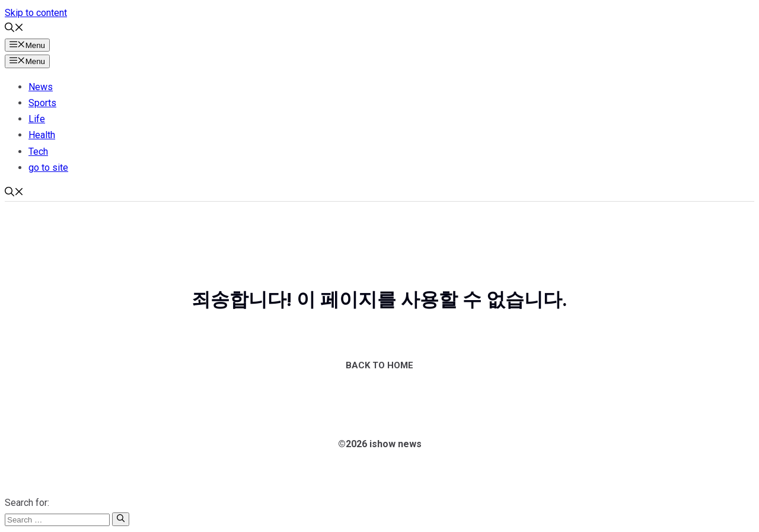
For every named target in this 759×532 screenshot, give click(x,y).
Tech (38, 152)
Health (42, 135)
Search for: (27, 503)
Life (37, 119)
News (41, 87)
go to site (48, 168)
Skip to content (36, 13)
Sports (42, 103)
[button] (14, 29)
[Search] (121, 519)
